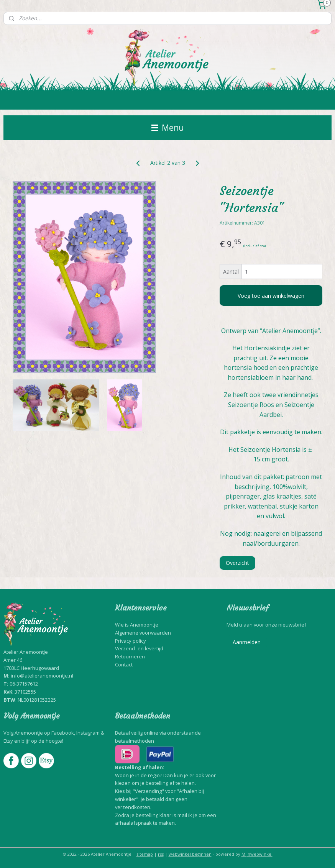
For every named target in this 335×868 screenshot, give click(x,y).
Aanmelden (247, 642)
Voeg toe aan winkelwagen (271, 296)
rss (161, 854)
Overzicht (237, 563)
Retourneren (130, 656)
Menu (168, 128)
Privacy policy (131, 641)
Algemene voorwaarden (143, 633)
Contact (124, 665)
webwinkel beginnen (190, 854)
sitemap (145, 854)
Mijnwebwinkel (257, 854)
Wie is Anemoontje (137, 625)
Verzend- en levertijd (139, 648)
